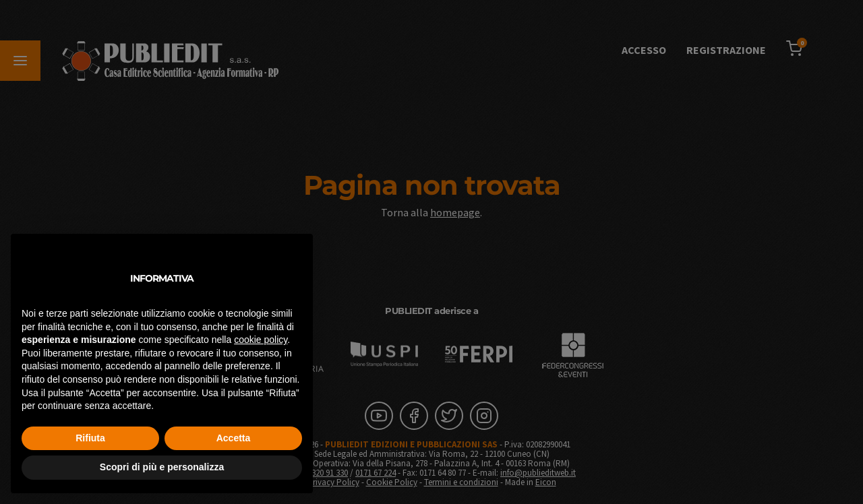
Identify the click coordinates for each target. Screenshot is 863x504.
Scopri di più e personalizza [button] (162, 467)
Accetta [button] (234, 438)
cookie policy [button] (261, 340)
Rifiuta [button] (90, 438)
